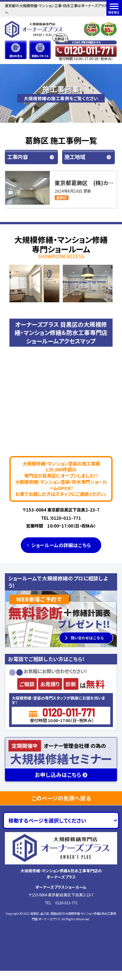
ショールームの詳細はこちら (61, 545)
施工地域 (75, 157)
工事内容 (18, 157)
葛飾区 (62, 198)
